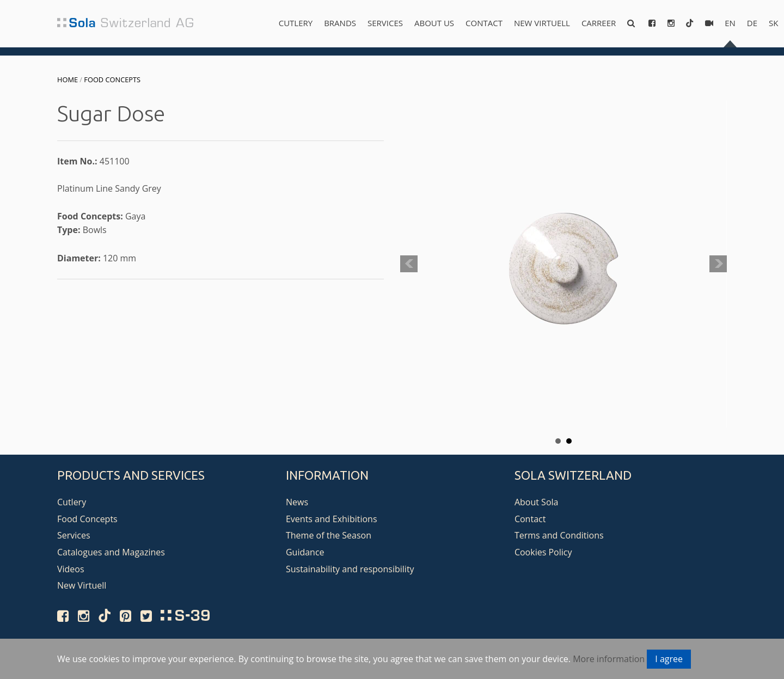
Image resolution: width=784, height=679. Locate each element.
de (752, 23)
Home (68, 79)
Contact (484, 23)
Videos (71, 569)
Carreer (599, 23)
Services (385, 23)
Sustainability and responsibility (350, 569)
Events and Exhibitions (332, 519)
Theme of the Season (329, 535)
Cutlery (296, 23)
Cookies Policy (543, 552)
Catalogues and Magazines (111, 552)
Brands (340, 23)
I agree (669, 659)
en (730, 23)
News (297, 502)
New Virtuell (542, 23)
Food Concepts (112, 79)
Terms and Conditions (559, 535)
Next (718, 264)
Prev (409, 264)
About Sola (537, 502)
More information (609, 659)
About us (434, 23)
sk (773, 23)
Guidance (305, 552)
